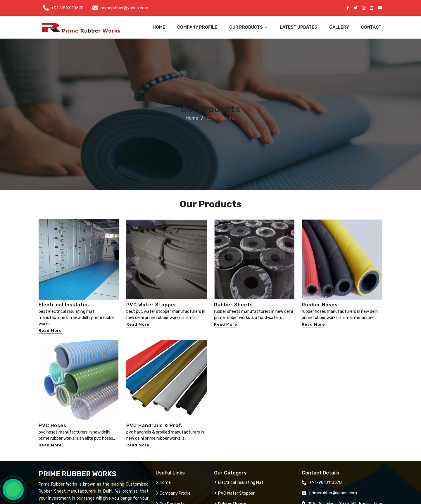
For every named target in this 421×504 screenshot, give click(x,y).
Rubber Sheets (233, 305)
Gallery (339, 27)
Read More (50, 330)
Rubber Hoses (320, 305)
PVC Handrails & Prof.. (155, 426)
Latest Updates (299, 27)
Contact (371, 27)
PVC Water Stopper (151, 305)
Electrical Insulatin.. (65, 305)
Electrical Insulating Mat (239, 483)
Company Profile (197, 27)
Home (159, 27)
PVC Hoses (52, 426)
